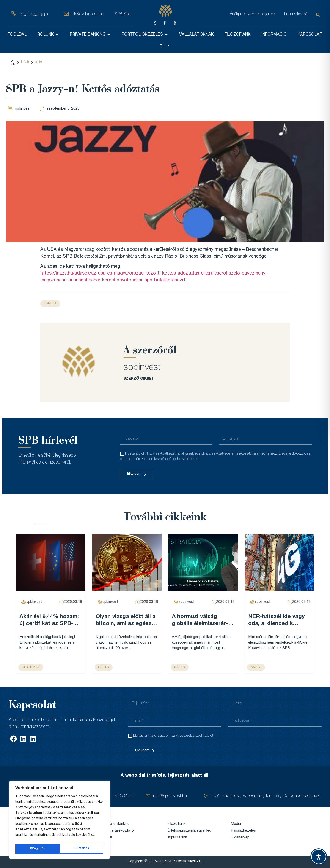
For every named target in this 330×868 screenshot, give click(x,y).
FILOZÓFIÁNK (238, 35)
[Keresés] (319, 15)
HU (165, 45)
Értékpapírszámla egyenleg (189, 831)
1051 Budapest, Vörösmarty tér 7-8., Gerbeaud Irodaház (265, 796)
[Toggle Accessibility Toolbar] (319, 857)
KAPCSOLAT (310, 35)
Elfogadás (82, 849)
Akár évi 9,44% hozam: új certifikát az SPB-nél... (49, 621)
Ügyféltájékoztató (119, 831)
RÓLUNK (48, 35)
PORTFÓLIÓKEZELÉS (145, 35)
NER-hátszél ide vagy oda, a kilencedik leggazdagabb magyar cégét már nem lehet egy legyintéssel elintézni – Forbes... (278, 621)
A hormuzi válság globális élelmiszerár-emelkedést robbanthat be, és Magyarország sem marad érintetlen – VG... (203, 621)
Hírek (25, 62)
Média (236, 824)
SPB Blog (123, 14)
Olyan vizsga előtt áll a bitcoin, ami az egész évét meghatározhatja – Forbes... (126, 621)
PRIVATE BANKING (90, 35)
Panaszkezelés (297, 14)
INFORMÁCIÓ (274, 35)
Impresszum (177, 837)
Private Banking (117, 824)
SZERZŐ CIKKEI (138, 379)
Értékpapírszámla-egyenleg (252, 14)
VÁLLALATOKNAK (197, 35)
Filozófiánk (176, 824)
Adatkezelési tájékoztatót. (195, 736)
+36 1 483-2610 (33, 15)
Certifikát (31, 667)
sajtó (38, 62)
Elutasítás (37, 849)
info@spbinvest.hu (87, 14)
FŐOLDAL (17, 35)
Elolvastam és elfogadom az (174, 736)
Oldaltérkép (240, 838)
